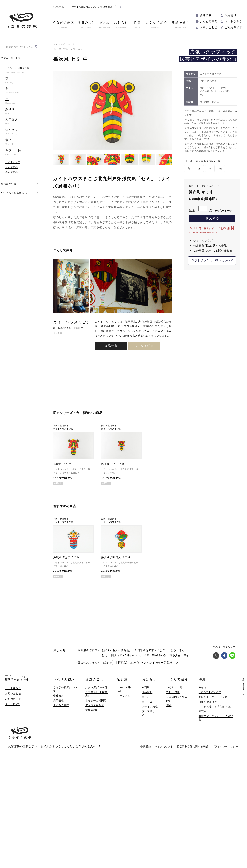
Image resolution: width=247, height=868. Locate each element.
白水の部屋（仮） (209, 702)
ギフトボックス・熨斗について (212, 261)
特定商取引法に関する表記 (210, 246)
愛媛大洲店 (92, 710)
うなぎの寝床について (65, 689)
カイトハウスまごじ (64, 44)
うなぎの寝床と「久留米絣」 (216, 707)
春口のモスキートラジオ (213, 697)
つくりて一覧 (174, 687)
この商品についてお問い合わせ (213, 251)
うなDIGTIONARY (210, 692)
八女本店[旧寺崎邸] (97, 687)
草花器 (203, 711)
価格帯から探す (10, 184)
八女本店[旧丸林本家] (97, 694)
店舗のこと (95, 679)
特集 (202, 679)
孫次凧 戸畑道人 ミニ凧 (116, 557)
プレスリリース (150, 713)
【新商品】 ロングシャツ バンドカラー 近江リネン (147, 663)
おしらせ (149, 679)
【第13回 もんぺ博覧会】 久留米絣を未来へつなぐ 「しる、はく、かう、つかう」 (154, 650)
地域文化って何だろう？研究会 (216, 718)
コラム (146, 697)
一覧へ (121, 7)
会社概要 (206, 15)
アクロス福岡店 (95, 705)
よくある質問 (209, 21)
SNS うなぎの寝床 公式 (14, 193)
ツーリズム (124, 696)
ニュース (147, 702)
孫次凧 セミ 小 (62, 464)
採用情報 (230, 15)
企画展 (146, 687)
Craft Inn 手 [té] (124, 689)
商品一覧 (111, 346)
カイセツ (204, 687)
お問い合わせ (209, 27)
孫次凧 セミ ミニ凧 (113, 464)
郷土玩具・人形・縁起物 (72, 49)
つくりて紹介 (144, 346)
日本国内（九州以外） (177, 699)
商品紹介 (147, 692)
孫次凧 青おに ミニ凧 (66, 557)
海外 (169, 705)
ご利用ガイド (233, 27)
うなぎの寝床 (64, 679)
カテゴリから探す (11, 58)
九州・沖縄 (173, 692)
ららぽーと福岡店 (96, 701)
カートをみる (233, 21)
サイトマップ (12, 704)
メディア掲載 (150, 707)
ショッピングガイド (206, 241)
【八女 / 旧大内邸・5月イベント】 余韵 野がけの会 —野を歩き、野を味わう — (151, 655)
